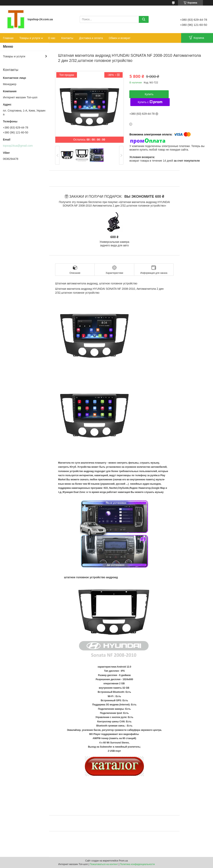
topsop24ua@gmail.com (18, 146)
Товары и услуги (30, 38)
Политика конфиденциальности (137, 864)
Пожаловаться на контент (104, 864)
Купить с (150, 102)
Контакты (67, 38)
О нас (52, 38)
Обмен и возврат (120, 38)
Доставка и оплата (91, 38)
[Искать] (144, 19)
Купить (149, 94)
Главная (8, 38)
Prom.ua (123, 861)
